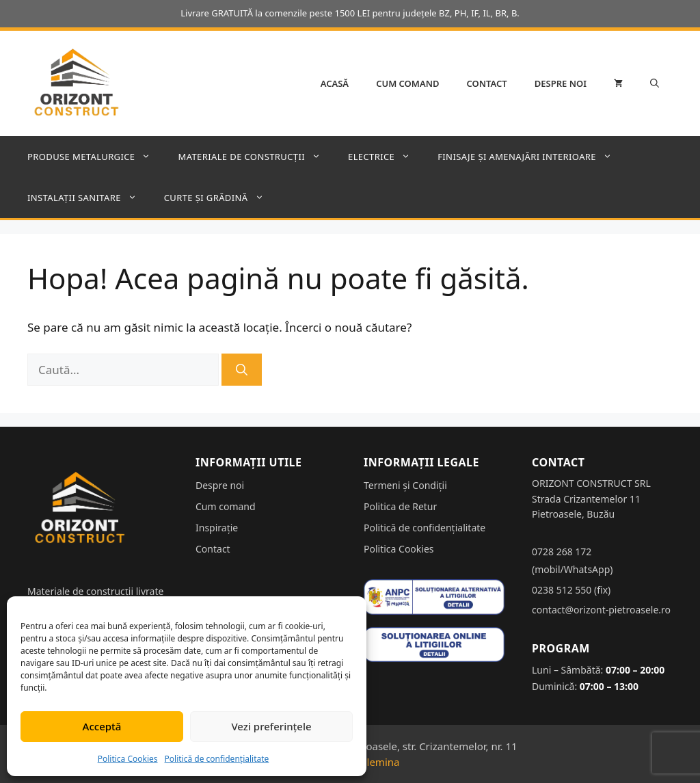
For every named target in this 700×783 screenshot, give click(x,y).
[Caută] (242, 370)
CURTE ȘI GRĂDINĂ (221, 198)
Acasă (335, 83)
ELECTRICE (386, 157)
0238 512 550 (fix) (571, 590)
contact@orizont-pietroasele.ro (601, 610)
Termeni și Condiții (405, 485)
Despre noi (561, 83)
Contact (487, 83)
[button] (655, 83)
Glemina (380, 762)
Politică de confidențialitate (217, 759)
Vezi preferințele (271, 726)
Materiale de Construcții (256, 157)
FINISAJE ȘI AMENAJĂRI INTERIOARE (531, 157)
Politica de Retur (400, 506)
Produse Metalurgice (96, 157)
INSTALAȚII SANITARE (89, 198)
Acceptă (102, 726)
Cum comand (407, 83)
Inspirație (217, 528)
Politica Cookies (128, 759)
